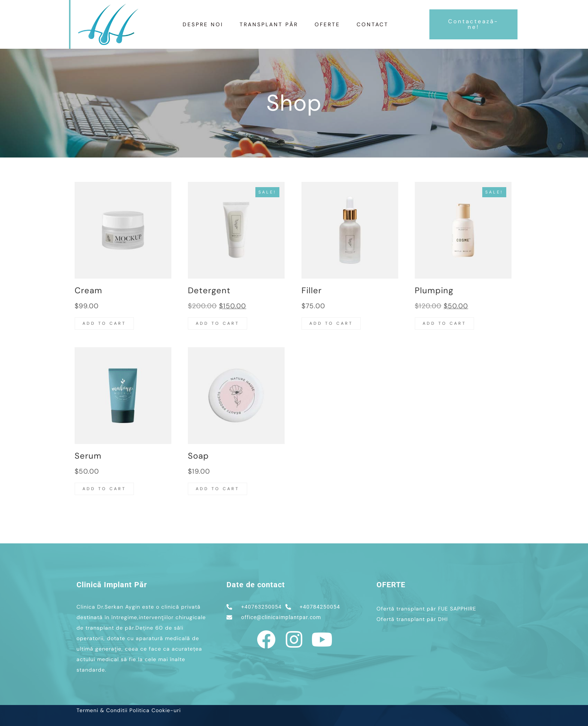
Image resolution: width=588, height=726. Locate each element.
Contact (373, 24)
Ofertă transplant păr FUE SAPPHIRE (426, 609)
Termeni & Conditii (102, 710)
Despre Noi (203, 24)
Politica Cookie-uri (155, 710)
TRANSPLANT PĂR (269, 24)
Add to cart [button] (104, 323)
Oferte (327, 24)
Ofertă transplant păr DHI (412, 619)
